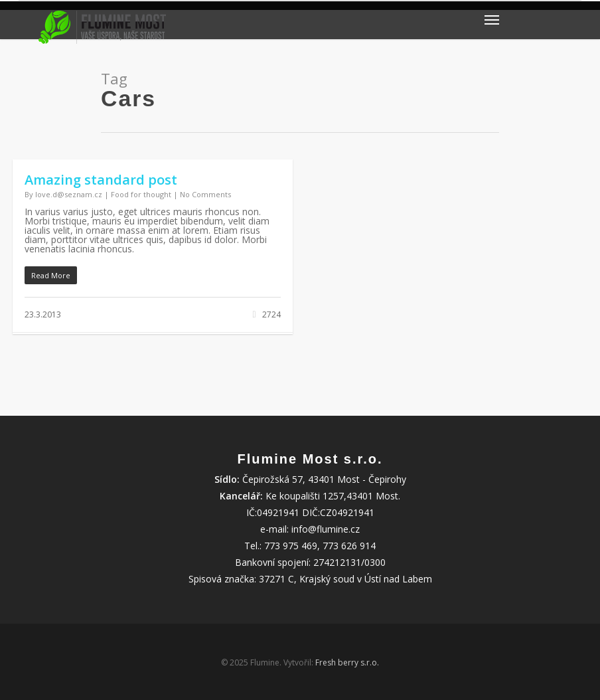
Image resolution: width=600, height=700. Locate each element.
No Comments (205, 194)
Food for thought (141, 194)
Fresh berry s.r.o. (347, 662)
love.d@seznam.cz (69, 194)
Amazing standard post (101, 180)
